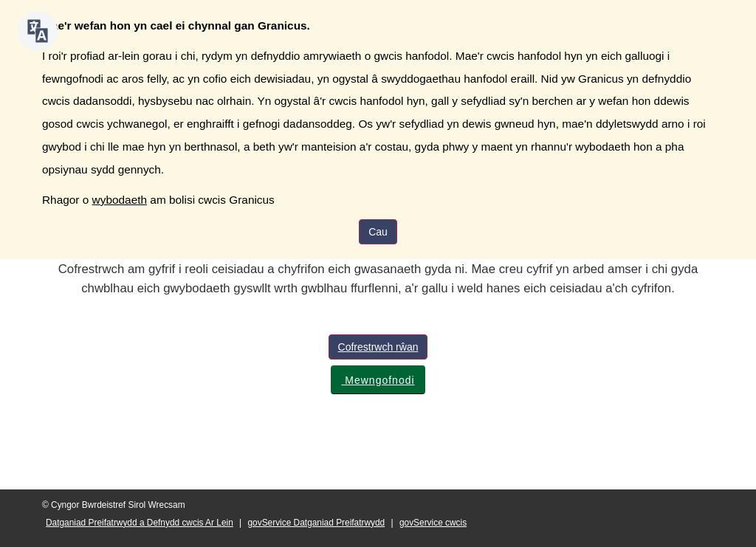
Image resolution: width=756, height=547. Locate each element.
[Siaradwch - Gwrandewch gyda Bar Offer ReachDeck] (38, 31)
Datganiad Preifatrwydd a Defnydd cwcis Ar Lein (140, 523)
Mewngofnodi (378, 380)
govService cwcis (433, 523)
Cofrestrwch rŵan (378, 347)
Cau (378, 232)
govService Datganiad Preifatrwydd (317, 523)
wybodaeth (120, 200)
